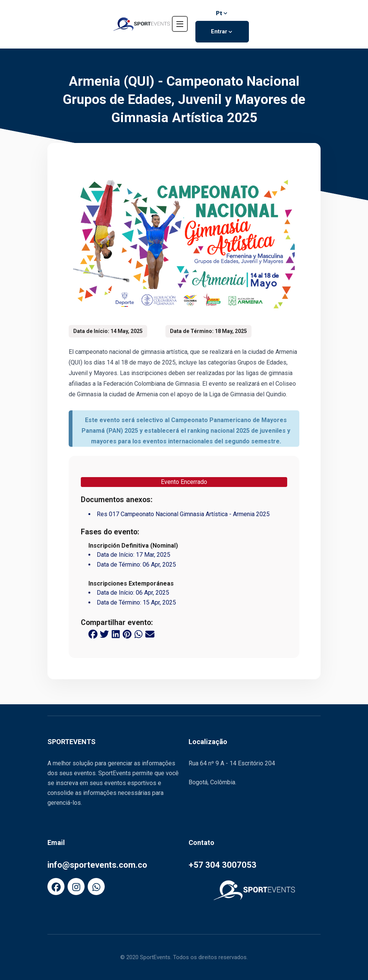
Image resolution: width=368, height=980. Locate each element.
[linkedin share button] (116, 634)
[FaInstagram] (76, 887)
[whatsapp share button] (138, 634)
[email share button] (150, 634)
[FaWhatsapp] (96, 887)
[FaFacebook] (56, 887)
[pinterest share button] (127, 634)
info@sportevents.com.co (97, 865)
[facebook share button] (93, 634)
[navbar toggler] (180, 24)
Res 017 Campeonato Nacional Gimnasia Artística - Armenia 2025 (183, 514)
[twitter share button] (104, 634)
